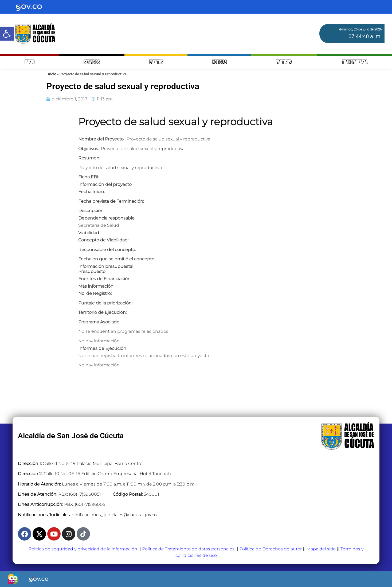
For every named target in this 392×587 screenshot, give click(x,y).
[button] (7, 34)
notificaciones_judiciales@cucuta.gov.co (114, 515)
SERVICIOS (92, 62)
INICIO (30, 62)
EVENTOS (156, 62)
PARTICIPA (284, 62)
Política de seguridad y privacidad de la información (83, 549)
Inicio (51, 74)
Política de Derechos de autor (271, 549)
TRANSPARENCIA (355, 62)
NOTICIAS (219, 62)
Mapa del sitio (321, 549)
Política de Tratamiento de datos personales (188, 549)
